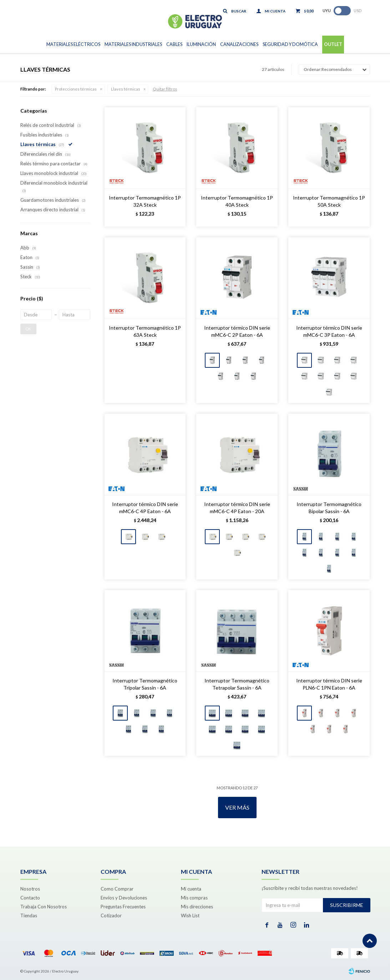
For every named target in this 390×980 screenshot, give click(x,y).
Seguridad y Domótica (290, 44)
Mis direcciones (197, 907)
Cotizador (111, 915)
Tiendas (29, 915)
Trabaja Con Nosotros (44, 907)
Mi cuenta (191, 889)
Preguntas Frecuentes (123, 907)
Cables (174, 44)
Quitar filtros (165, 89)
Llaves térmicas (126, 89)
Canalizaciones (239, 44)
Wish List (190, 915)
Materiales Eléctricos (73, 44)
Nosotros (30, 889)
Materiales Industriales (133, 44)
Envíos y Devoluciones (124, 898)
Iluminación (201, 44)
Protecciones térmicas (76, 89)
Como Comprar (117, 889)
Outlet (333, 44)
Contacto (30, 898)
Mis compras (194, 898)
